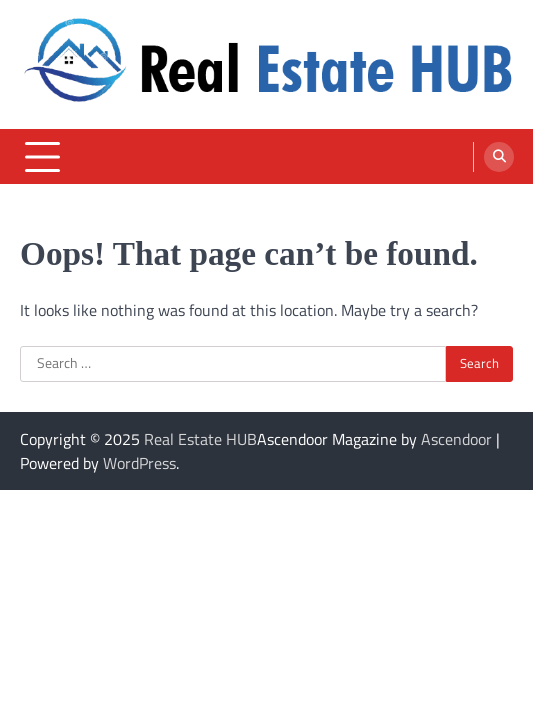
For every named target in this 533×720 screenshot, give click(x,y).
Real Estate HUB (200, 439)
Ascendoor (456, 439)
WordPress (139, 463)
